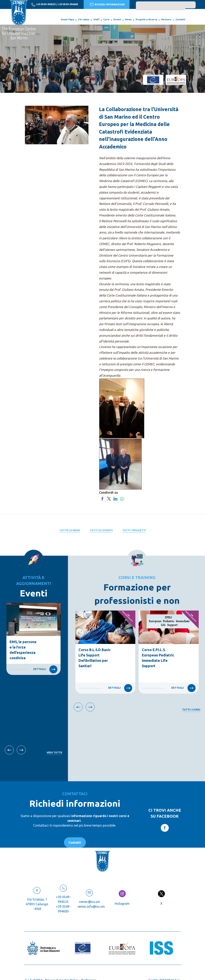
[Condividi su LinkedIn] (115, 498)
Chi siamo (84, 19)
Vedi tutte (54, 752)
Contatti (180, 19)
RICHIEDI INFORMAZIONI (107, 4)
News (128, 19)
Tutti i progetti (134, 530)
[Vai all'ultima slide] (9, 750)
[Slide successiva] (21, 750)
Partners (166, 19)
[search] (161, 7)
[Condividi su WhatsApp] (122, 498)
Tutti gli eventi (101, 530)
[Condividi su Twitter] (109, 498)
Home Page (68, 19)
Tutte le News (70, 530)
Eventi (117, 19)
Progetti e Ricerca (146, 19)
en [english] (20, 4)
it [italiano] (13, 4)
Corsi (106, 19)
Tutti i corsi (191, 710)
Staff (97, 19)
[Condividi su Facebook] (102, 498)
